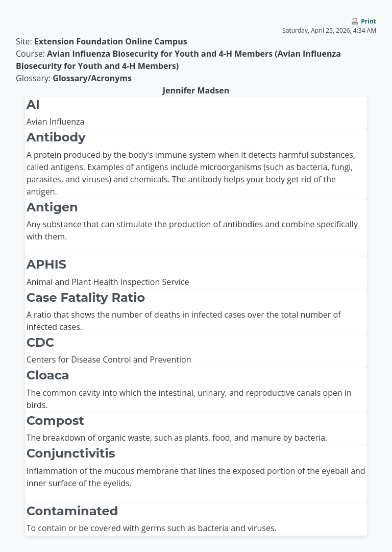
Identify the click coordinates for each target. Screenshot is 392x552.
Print (369, 21)
